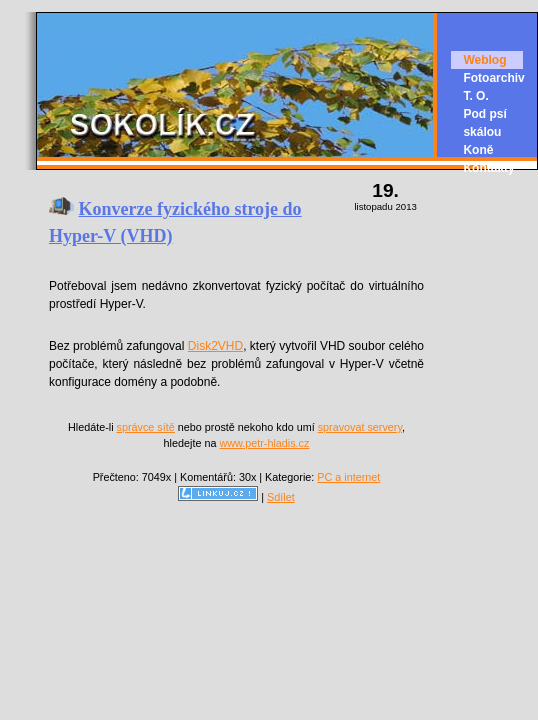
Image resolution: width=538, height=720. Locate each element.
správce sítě (146, 427)
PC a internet (348, 477)
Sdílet (281, 497)
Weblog (484, 60)
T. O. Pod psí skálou (484, 114)
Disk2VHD (215, 346)
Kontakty (488, 168)
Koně (478, 150)
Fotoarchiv (493, 78)
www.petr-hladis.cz (264, 443)
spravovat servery (360, 427)
